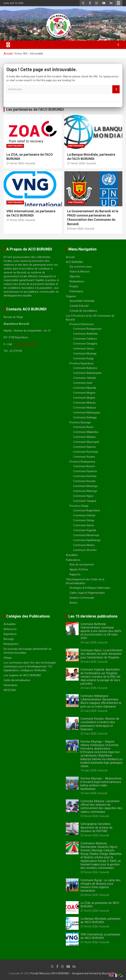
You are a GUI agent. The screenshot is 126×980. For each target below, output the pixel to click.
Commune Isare (83, 383)
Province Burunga (80, 422)
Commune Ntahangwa (87, 413)
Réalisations (77, 281)
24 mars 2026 (88, 642)
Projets (74, 286)
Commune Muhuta (84, 403)
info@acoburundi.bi (26, 344)
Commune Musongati (86, 442)
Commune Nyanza (84, 447)
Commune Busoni (84, 466)
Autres (74, 603)
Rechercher (116, 89)
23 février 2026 (89, 816)
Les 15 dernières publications (93, 616)
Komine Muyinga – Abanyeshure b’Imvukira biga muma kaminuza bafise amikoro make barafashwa (101, 784)
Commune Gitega (84, 520)
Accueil (70, 257)
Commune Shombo (85, 550)
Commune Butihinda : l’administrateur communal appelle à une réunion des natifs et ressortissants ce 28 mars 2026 (101, 631)
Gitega (7, 658)
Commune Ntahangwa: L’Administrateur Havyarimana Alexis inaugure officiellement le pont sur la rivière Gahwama (101, 701)
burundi (31, 163)
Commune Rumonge (86, 452)
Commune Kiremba (85, 476)
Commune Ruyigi (83, 358)
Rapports (75, 574)
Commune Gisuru (84, 349)
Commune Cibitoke (85, 378)
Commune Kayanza (85, 471)
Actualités (72, 555)
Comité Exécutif (79, 306)
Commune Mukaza (84, 408)
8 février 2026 (75, 229)
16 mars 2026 (88, 770)
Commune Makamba (86, 432)
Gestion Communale (82, 598)
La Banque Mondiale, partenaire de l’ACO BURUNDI (100, 920)
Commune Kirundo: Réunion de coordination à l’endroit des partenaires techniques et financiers (100, 724)
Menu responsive (119, 3)
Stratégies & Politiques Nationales (90, 588)
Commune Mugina (84, 398)
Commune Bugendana (86, 510)
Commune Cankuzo (85, 339)
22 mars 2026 (88, 711)
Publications (73, 560)
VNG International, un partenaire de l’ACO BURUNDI (100, 936)
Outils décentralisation (17, 680)
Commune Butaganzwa (87, 329)
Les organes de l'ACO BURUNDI (22, 675)
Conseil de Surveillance (83, 311)
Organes (71, 296)
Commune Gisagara (85, 344)
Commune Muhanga (85, 486)
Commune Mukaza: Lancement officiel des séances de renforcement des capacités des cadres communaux (101, 806)
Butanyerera (11, 644)
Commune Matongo (85, 491)
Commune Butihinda (85, 334)
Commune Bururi (83, 427)
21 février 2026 (15, 163)
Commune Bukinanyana (87, 373)
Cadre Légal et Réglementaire (87, 593)
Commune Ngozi (83, 496)
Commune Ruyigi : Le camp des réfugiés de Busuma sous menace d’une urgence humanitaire (100, 885)
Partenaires (15, 146)
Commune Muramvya (86, 535)
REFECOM (10, 690)
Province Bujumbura (81, 363)
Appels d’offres (79, 569)
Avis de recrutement (82, 565)
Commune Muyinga (85, 353)
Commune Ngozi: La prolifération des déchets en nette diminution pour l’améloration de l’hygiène (101, 654)
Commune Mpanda (85, 388)
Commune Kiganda (85, 530)
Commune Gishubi (84, 515)
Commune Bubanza (85, 368)
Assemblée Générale (82, 301)
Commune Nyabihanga (87, 540)
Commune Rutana (84, 457)
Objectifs (75, 276)
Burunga (9, 639)
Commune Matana (84, 437)
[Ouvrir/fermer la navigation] (8, 45)
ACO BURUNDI (74, 262)
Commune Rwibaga (85, 417)
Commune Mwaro (84, 545)
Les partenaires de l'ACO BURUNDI (35, 109)
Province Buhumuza (81, 324)
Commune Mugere (84, 393)
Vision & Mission (80, 272)
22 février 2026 (89, 835)
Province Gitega (79, 506)
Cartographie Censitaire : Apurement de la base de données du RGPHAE (96, 827)
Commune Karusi (84, 525)
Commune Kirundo (84, 481)
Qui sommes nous (81, 267)
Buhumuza (10, 629)
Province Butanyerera (82, 462)
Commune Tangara (85, 501)
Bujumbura (10, 634)
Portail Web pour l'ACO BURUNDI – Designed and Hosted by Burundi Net (73, 973)
